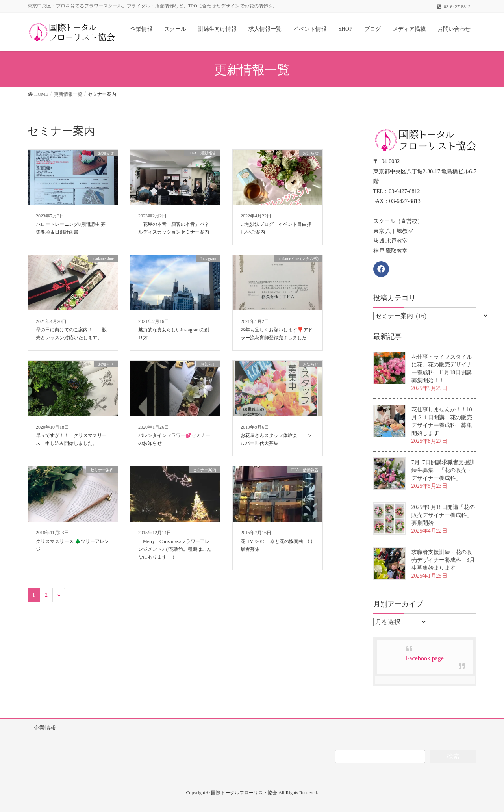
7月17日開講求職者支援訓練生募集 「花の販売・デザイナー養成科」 (443, 470)
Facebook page (425, 658)
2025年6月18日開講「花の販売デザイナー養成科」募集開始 (443, 515)
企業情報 (45, 728)
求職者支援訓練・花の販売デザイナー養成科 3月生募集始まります (443, 560)
